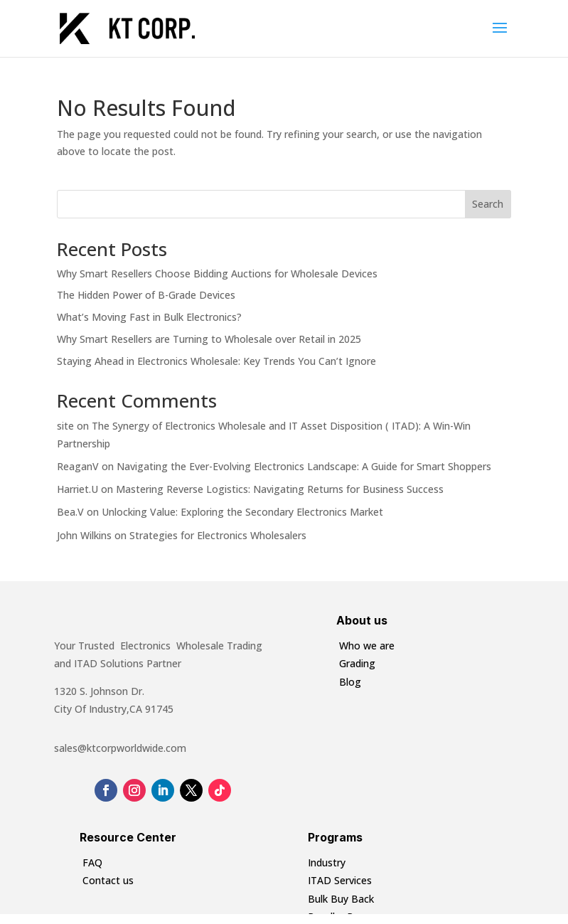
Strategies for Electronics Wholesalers (218, 535)
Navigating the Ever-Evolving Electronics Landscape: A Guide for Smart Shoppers (304, 466)
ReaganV (78, 466)
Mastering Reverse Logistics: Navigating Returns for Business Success (280, 489)
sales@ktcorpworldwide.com (120, 748)
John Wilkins (84, 535)
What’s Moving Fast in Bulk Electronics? (149, 317)
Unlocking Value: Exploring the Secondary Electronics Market (242, 512)
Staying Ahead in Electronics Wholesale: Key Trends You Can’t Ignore (216, 361)
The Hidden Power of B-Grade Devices (146, 295)
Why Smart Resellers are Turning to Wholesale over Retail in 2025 (209, 339)
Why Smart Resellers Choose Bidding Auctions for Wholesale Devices (217, 274)
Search (488, 204)
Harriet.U (77, 489)
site (65, 426)
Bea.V (70, 512)
